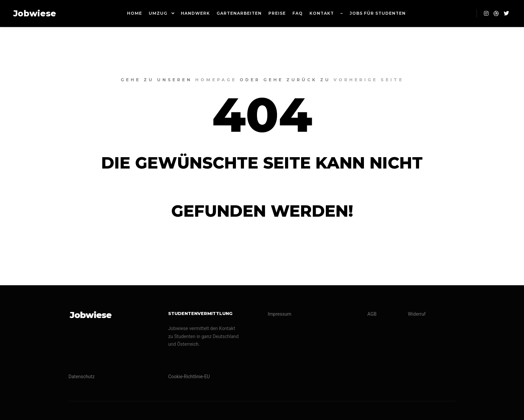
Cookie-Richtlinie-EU (189, 377)
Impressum (279, 314)
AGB (372, 314)
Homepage (216, 80)
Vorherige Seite (369, 80)
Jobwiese (35, 13)
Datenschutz (82, 377)
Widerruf (417, 314)
